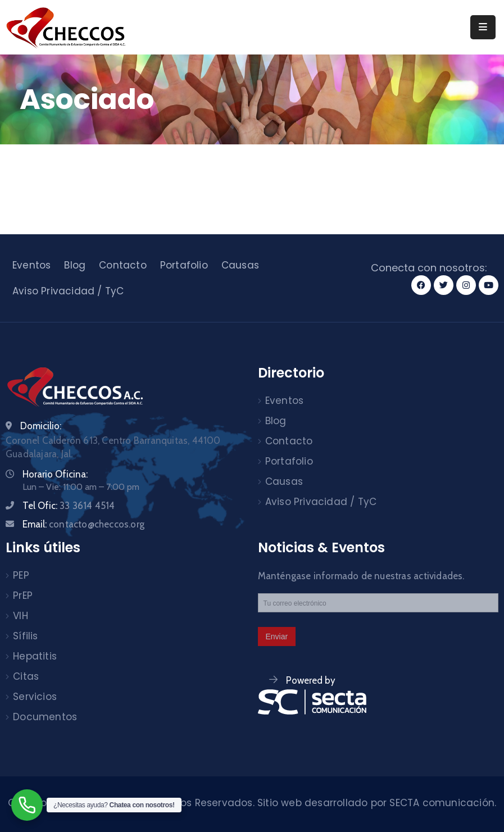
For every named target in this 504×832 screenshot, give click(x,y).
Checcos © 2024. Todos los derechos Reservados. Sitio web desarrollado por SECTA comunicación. (252, 803)
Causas (240, 265)
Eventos (31, 265)
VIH (21, 616)
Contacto (123, 265)
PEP (21, 575)
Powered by (311, 680)
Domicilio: (41, 426)
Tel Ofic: (69, 506)
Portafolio (184, 265)
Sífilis (25, 636)
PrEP (23, 595)
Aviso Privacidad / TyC (68, 291)
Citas (26, 676)
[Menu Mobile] (483, 27)
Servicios (35, 697)
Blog (75, 265)
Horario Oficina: (55, 474)
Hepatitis (35, 656)
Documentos (45, 717)
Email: (83, 524)
